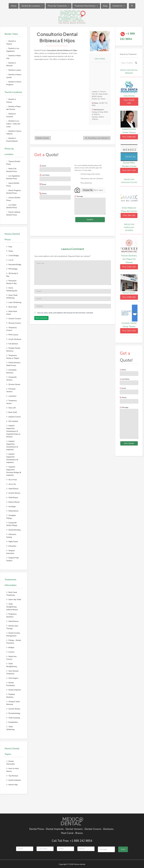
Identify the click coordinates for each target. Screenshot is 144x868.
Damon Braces (13, 502)
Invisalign (11, 507)
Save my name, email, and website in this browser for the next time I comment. (65, 313)
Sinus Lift (11, 408)
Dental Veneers (74, 829)
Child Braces (12, 498)
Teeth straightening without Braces (12, 607)
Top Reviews (12, 776)
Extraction (11, 546)
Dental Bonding (13, 530)
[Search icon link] (132, 6)
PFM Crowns (12, 335)
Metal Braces (12, 511)
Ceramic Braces (13, 493)
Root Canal (12, 307)
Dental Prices (37, 829)
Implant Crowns (13, 417)
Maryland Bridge (14, 265)
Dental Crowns (93, 829)
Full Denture (12, 344)
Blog (105, 6)
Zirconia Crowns (14, 323)
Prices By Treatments (59, 6)
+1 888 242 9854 (81, 841)
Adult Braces (12, 489)
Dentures (108, 829)
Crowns (10, 652)
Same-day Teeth (14, 600)
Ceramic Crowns (14, 319)
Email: (129, 391)
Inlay (9, 247)
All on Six (11, 484)
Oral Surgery (12, 678)
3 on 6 (10, 260)
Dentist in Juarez (15, 70)
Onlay (10, 251)
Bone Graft (12, 412)
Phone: (129, 400)
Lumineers (11, 396)
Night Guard (12, 542)
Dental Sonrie (129, 293)
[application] (41, 6)
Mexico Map (12, 785)
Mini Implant (12, 421)
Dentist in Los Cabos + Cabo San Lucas (13, 124)
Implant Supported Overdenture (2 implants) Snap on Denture (13, 431)
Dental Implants (14, 690)
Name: (129, 372)
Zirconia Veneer (13, 384)
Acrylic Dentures (14, 339)
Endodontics (12, 722)
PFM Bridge (12, 269)
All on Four (12, 480)
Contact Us (119, 6)
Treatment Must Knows (86, 6)
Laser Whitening (14, 302)
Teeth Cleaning (13, 718)
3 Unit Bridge (12, 256)
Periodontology (13, 713)
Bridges (10, 647)
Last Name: (129, 381)
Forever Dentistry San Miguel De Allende (129, 259)
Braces (79, 833)
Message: (129, 423)
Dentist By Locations (32, 6)
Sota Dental (129, 96)
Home (14, 6)
